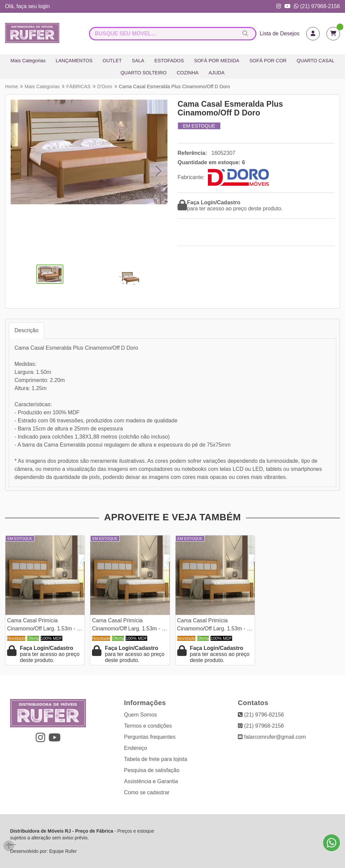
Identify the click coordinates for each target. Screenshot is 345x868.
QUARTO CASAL (316, 61)
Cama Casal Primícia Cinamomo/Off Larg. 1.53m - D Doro (44, 626)
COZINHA (187, 73)
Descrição (26, 330)
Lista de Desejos (280, 33)
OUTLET (112, 61)
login (44, 6)
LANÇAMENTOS (74, 61)
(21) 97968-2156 (317, 6)
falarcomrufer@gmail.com (272, 737)
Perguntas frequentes (150, 737)
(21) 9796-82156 (261, 715)
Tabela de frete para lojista (156, 759)
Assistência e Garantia (151, 781)
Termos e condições (148, 726)
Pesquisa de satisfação (152, 770)
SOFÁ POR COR (268, 61)
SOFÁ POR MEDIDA (217, 61)
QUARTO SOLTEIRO (144, 73)
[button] (20, 171)
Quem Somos (140, 715)
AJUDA (216, 73)
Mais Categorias (28, 61)
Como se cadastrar (147, 792)
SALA (138, 61)
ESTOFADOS (169, 61)
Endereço (136, 748)
